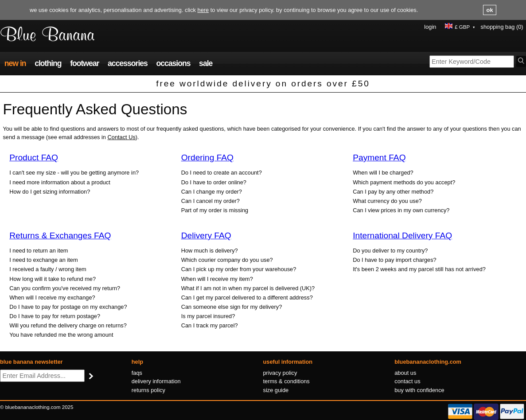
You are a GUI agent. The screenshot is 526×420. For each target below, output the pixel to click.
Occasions (173, 63)
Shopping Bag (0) (502, 27)
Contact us (407, 381)
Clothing (48, 63)
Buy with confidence (419, 390)
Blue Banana (47, 36)
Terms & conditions (286, 381)
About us (405, 373)
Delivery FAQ (206, 235)
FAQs (137, 373)
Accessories (128, 63)
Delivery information (156, 381)
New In (15, 63)
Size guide (276, 390)
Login (430, 27)
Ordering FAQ (207, 157)
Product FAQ (34, 157)
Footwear (84, 63)
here (203, 10)
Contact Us (122, 137)
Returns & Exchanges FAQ (60, 235)
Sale (206, 63)
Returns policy (148, 390)
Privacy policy (280, 373)
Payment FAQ (379, 157)
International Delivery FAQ (402, 235)
